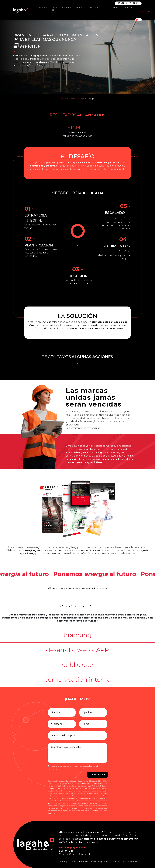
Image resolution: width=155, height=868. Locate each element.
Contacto (127, 7)
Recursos (94, 7)
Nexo (115, 7)
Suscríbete (144, 10)
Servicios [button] (41, 7)
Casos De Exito (77, 99)
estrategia (32, 56)
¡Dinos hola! (97, 775)
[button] (77, 635)
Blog (106, 7)
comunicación (83, 35)
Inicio (64, 99)
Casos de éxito (54, 10)
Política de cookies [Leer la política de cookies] (80, 861)
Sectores (80, 7)
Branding (24, 35)
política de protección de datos (74, 766)
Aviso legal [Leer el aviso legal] (64, 861)
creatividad (46, 56)
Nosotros (66, 7)
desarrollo (50, 35)
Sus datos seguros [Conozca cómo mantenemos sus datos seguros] (130, 861)
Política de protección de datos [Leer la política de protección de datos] (105, 861)
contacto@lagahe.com (72, 848)
